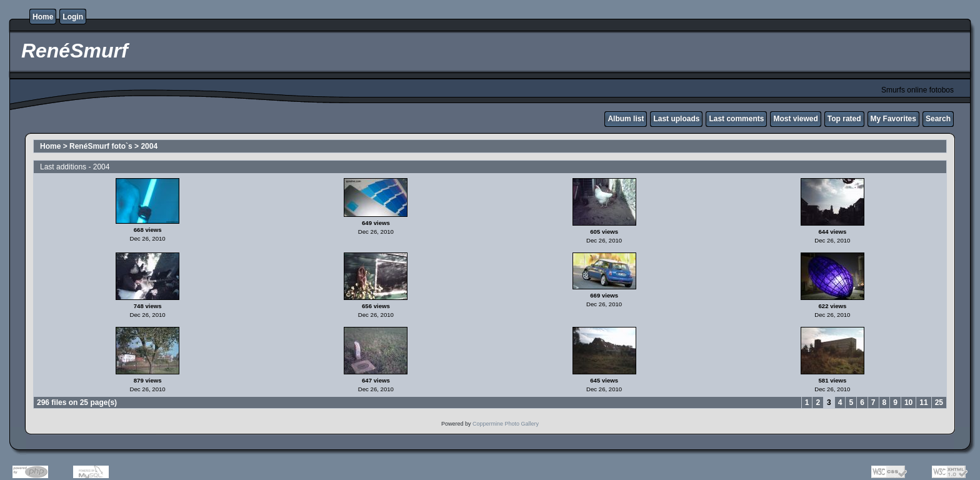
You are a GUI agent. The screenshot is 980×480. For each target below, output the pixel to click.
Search (938, 119)
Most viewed (795, 119)
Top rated (844, 119)
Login (73, 17)
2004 (149, 146)
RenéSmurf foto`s (101, 146)
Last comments (736, 119)
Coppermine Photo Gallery (506, 424)
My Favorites (893, 119)
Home (43, 17)
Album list (626, 119)
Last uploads (676, 119)
